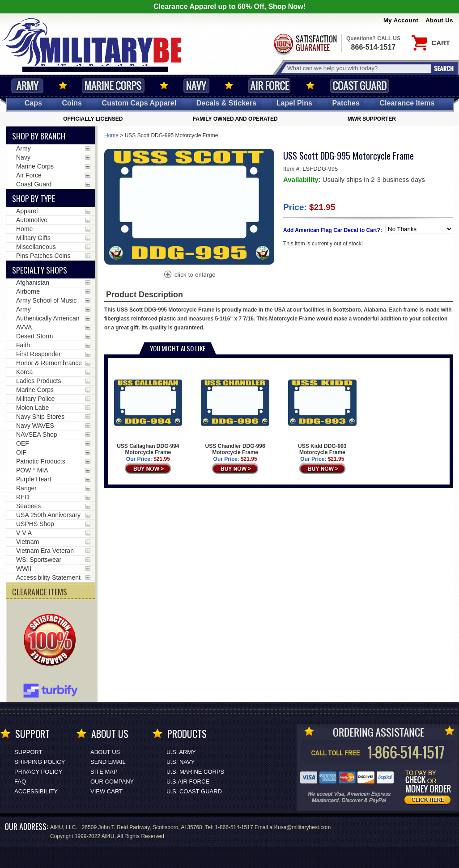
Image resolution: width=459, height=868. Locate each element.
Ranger (26, 488)
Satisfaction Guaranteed (305, 44)
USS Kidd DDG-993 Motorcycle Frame (322, 412)
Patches (346, 103)
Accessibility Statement (48, 577)
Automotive (32, 220)
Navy (196, 86)
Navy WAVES (35, 426)
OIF (21, 452)
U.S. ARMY (181, 752)
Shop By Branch (39, 136)
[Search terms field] (358, 68)
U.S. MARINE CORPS (195, 772)
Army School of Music (46, 300)
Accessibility (36, 791)
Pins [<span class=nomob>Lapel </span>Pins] (294, 103)
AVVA (24, 327)
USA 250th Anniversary (48, 515)
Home (111, 135)
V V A (24, 533)
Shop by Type (34, 198)
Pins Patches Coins (43, 256)
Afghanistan (33, 282)
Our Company (112, 782)
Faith (23, 345)
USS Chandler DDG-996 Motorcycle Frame (235, 412)
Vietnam (28, 542)
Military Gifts (33, 238)
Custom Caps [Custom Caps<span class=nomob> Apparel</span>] (139, 103)
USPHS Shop (35, 524)
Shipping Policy (40, 762)
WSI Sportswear (39, 560)
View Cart (106, 791)
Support (28, 752)
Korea (24, 372)
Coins (72, 103)
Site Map (104, 772)
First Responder (38, 354)
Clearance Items (407, 103)
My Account (401, 20)
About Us (439, 20)
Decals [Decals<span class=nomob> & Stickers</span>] (226, 103)
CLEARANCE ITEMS (40, 592)
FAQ (20, 782)
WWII (24, 569)
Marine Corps (113, 86)
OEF (23, 443)
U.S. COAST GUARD (194, 791)
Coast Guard (359, 86)
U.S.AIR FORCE (188, 782)
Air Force (269, 86)
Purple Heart (34, 479)
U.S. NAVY (181, 762)
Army (27, 86)
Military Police (35, 399)
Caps (33, 103)
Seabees (28, 506)
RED (23, 497)
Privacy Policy (38, 772)
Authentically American (48, 318)
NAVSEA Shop (37, 434)
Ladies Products (38, 381)
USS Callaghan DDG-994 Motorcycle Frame (148, 412)
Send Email (108, 762)
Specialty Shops (40, 270)
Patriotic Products (41, 461)
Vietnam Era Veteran (45, 551)
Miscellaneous (36, 247)
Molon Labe (32, 408)
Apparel (27, 211)
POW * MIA (32, 470)
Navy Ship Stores (40, 417)
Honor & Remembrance (49, 363)
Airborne (28, 291)
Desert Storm (34, 336)
